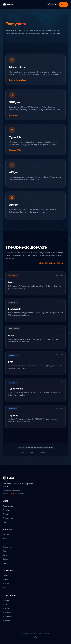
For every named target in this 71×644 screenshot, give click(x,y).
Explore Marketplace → (18, 80)
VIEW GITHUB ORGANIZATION (52, 263)
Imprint (5, 563)
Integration (7, 543)
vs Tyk (5, 604)
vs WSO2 (6, 609)
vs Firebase (7, 613)
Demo (64, 4)
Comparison (7, 547)
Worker (5, 539)
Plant (11, 335)
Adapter (6, 535)
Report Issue (45, 453)
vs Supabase (8, 617)
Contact (6, 559)
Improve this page (29, 453)
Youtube (6, 584)
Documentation (8, 506)
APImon (14, 205)
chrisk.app (14, 493)
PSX (10, 362)
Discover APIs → (16, 150)
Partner (5, 551)
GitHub (5, 576)
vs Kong (6, 600)
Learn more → (15, 115)
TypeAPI (13, 415)
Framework (14, 309)
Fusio (10, 4)
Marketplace (17, 67)
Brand (5, 555)
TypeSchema (15, 389)
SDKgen (15, 102)
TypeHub (15, 137)
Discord (6, 588)
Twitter (5, 580)
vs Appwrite (7, 621)
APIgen (14, 172)
